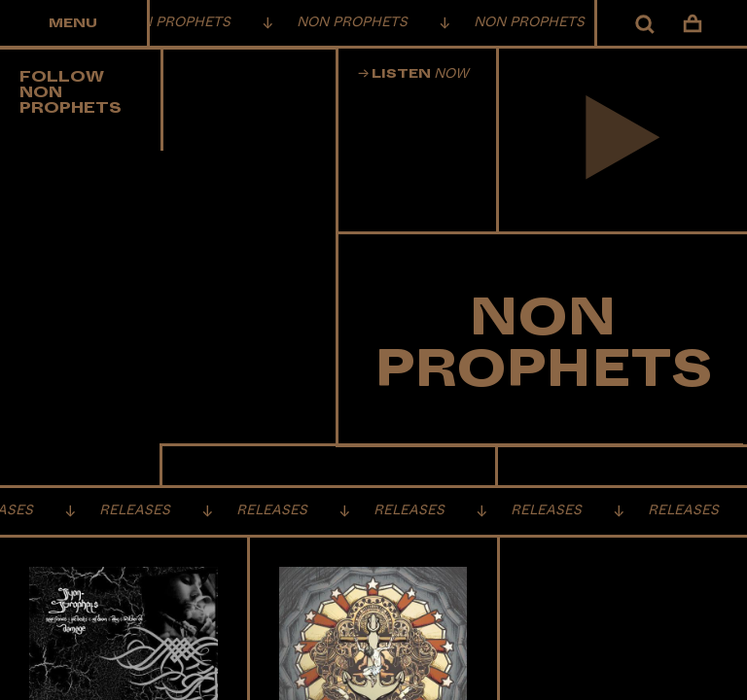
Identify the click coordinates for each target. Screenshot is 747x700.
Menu (73, 23)
